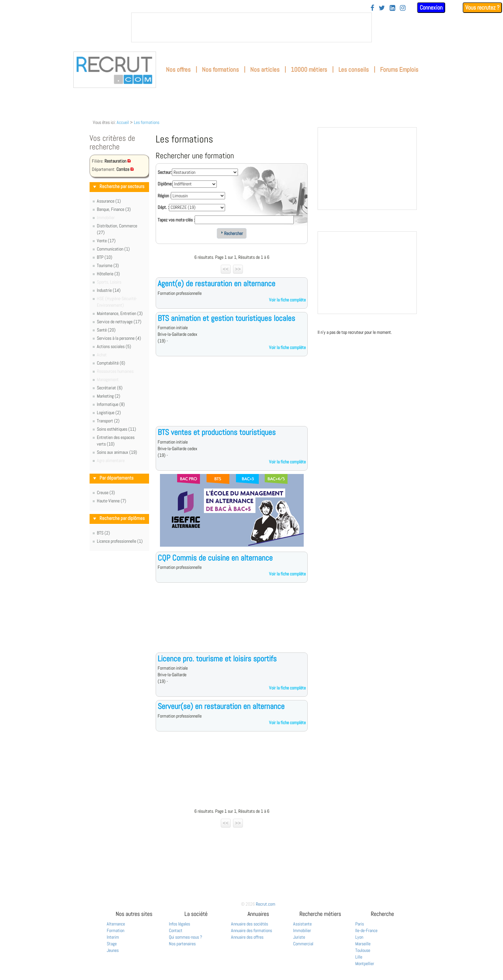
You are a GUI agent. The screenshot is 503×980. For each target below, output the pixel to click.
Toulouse (363, 950)
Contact (176, 930)
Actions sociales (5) (114, 346)
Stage (112, 944)
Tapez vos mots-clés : (176, 220)
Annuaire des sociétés (250, 924)
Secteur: (165, 172)
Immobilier (302, 930)
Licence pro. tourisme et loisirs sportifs (217, 659)
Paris (360, 924)
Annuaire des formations (251, 930)
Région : (164, 196)
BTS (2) (103, 533)
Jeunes (113, 950)
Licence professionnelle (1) (120, 541)
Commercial (303, 944)
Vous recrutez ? (482, 7)
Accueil (123, 122)
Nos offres (178, 70)
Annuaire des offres (247, 937)
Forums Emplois (399, 70)
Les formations (147, 122)
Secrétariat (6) (110, 388)
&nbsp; (251, 27)
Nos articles (265, 70)
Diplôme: (165, 184)
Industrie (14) (109, 290)
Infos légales (179, 924)
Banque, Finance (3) (114, 209)
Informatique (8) (111, 404)
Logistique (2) (109, 412)
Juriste (299, 937)
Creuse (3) (106, 492)
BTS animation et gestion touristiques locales (226, 318)
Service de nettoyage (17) (119, 322)
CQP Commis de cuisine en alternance (215, 558)
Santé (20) (106, 330)
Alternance (116, 924)
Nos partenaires (182, 944)
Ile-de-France (366, 930)
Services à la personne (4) (119, 338)
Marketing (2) (109, 396)
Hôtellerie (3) (108, 274)
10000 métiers (309, 70)
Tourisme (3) (108, 265)
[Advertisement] (232, 396)
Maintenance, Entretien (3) (120, 313)
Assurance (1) (109, 201)
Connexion (431, 7)
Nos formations (220, 70)
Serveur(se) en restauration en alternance (221, 706)
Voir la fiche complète (287, 300)
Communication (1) (113, 249)
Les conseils (354, 70)
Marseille (363, 944)
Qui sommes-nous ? (186, 937)
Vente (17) (106, 241)
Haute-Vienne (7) (112, 501)
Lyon (359, 937)
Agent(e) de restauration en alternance (216, 283)
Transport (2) (108, 421)
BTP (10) (105, 257)
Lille (359, 957)
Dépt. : (163, 207)
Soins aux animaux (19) (117, 452)
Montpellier (365, 963)
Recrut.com (266, 904)
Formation (116, 930)
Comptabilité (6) (111, 363)
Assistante (302, 924)
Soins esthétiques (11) (116, 429)
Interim (113, 937)
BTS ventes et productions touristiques (217, 432)
